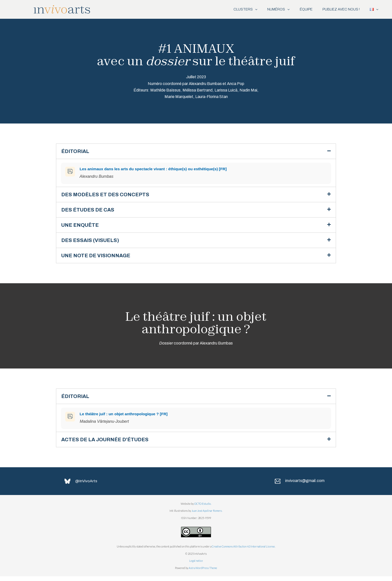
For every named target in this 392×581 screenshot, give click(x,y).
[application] (244, 9)
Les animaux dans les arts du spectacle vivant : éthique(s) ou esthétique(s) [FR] (154, 169)
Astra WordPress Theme (203, 573)
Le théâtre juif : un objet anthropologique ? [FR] (124, 417)
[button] (196, 151)
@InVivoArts (87, 486)
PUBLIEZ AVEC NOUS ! (337, 9)
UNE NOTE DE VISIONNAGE (99, 258)
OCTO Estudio (202, 509)
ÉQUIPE (300, 9)
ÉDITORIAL (76, 151)
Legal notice (196, 566)
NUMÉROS (270, 9)
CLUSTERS (234, 9)
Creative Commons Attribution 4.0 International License (243, 551)
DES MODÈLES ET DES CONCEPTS (108, 195)
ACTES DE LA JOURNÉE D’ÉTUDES (109, 443)
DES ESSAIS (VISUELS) (93, 242)
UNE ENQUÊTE (82, 227)
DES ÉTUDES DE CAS (90, 211)
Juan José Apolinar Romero (207, 516)
